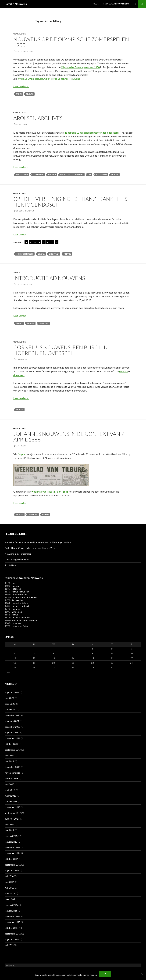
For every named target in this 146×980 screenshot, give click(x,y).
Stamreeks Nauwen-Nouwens (24, 578)
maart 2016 (11, 899)
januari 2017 (11, 842)
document (19, 375)
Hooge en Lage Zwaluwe (72, 175)
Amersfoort (22, 175)
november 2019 (13, 738)
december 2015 (12, 916)
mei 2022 (9, 698)
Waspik (46, 514)
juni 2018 (9, 784)
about (17, 273)
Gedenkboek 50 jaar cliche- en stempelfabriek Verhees (31, 548)
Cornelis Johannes (21, 617)
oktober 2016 (11, 859)
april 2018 (10, 790)
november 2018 (13, 773)
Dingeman (17, 612)
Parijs (19, 94)
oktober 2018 (11, 778)
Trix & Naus (11, 565)
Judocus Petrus (19, 594)
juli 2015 (9, 945)
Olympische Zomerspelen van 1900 (80, 67)
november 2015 (13, 922)
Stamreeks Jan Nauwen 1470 (116, 4)
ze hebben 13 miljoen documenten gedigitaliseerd (92, 133)
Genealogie (20, 34)
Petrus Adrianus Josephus (24, 620)
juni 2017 (9, 824)
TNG (135, 4)
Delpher (22, 454)
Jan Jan (15, 586)
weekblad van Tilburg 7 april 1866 (50, 492)
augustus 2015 (12, 939)
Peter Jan (16, 589)
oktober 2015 (11, 928)
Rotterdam (101, 175)
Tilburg (30, 94)
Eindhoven (54, 254)
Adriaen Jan (18, 600)
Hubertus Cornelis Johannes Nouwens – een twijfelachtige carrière (38, 542)
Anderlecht (38, 175)
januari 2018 (11, 801)
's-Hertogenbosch (25, 254)
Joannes (16, 609)
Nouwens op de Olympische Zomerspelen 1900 (71, 42)
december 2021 (12, 715)
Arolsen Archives (38, 118)
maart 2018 (11, 796)
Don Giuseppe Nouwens (17, 560)
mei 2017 (9, 830)
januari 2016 (11, 911)
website (124, 371)
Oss (90, 175)
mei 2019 (9, 761)
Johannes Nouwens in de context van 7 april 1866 (69, 437)
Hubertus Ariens (20, 603)
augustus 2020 (12, 733)
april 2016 (10, 893)
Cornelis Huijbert (20, 606)
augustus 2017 (12, 819)
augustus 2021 (12, 721)
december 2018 (12, 767)
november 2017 (13, 807)
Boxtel (41, 254)
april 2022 (10, 704)
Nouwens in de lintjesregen (18, 554)
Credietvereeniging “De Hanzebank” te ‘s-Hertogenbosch (71, 202)
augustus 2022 (12, 692)
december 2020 (12, 727)
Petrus (15, 615)
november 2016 (13, 853)
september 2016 (13, 865)
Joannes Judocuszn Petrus (25, 597)
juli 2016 (9, 876)
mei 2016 (9, 888)
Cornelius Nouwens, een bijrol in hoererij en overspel (61, 350)
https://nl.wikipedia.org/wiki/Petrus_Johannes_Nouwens (49, 79)
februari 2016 (12, 905)
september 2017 (13, 813)
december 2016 (12, 847)
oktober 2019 (11, 744)
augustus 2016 (12, 870)
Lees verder (21, 86)
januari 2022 (11, 710)
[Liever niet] (142, 974)
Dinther (52, 175)
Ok (105, 974)
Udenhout (44, 323)
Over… (96, 4)
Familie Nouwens (16, 4)
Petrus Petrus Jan (20, 592)
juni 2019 (9, 756)
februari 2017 (12, 836)
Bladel (19, 323)
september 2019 (13, 750)
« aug (8, 672)
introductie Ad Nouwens (49, 278)
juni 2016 (9, 882)
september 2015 (13, 934)
